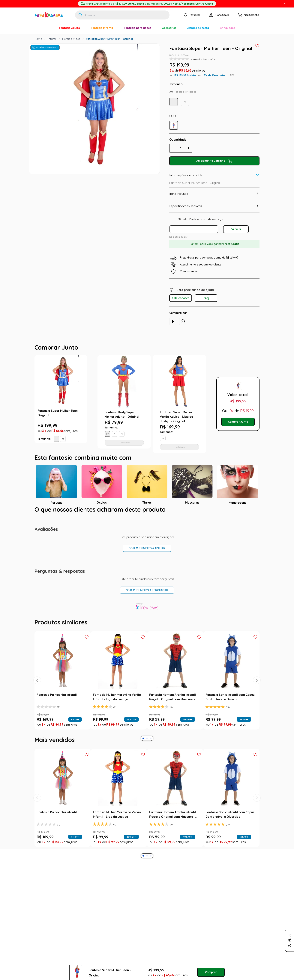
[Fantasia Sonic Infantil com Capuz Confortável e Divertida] (231, 680)
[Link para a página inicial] (38, 39)
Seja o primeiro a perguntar (147, 590)
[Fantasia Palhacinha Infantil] (63, 680)
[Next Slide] (257, 680)
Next (210, 404)
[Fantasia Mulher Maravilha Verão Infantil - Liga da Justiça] (119, 680)
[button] (174, 125)
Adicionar (126, 443)
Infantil (52, 39)
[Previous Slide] (37, 680)
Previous (91, 404)
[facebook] (173, 321)
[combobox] (122, 15)
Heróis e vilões (71, 39)
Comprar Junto (238, 422)
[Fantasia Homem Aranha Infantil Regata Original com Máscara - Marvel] (175, 680)
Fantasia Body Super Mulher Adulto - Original (122, 414)
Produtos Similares (47, 47)
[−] (173, 148)
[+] (188, 148)
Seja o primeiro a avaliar (147, 548)
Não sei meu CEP (179, 237)
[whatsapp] (183, 321)
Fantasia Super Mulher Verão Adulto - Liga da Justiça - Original (177, 417)
